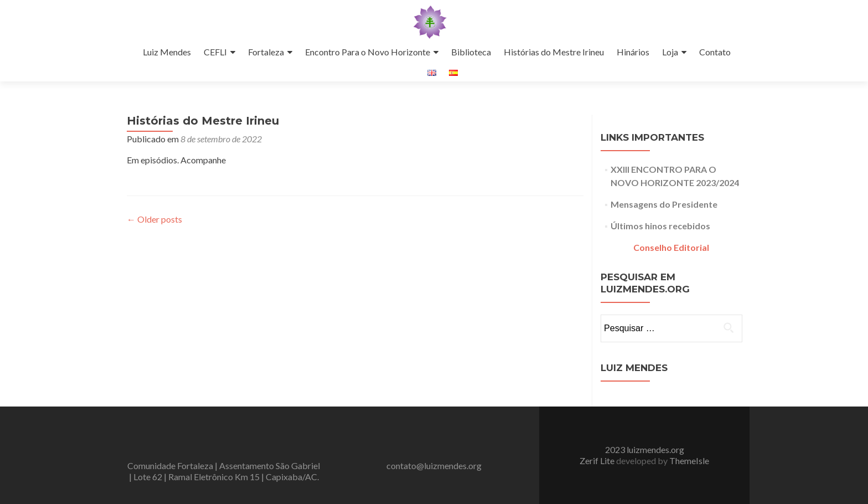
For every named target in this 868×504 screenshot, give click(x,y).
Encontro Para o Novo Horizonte (368, 52)
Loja (670, 52)
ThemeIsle (689, 461)
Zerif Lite (598, 461)
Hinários (633, 52)
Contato (715, 52)
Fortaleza (266, 52)
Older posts (154, 219)
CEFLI (215, 52)
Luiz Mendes (167, 52)
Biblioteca (471, 52)
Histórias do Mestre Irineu (554, 52)
